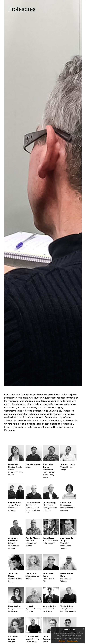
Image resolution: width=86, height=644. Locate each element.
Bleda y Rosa (15, 502)
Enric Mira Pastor (48, 575)
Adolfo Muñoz (33, 538)
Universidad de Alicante (49, 580)
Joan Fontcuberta (49, 638)
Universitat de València (66, 580)
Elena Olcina (14, 606)
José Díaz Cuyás (13, 575)
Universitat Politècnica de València (14, 546)
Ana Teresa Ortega (14, 638)
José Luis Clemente (13, 539)
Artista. (46, 642)
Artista (28, 467)
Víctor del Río (50, 606)
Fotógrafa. (12, 642)
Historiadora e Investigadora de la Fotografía (68, 508)
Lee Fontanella (33, 502)
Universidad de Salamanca (49, 610)
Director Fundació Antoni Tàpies (32, 640)
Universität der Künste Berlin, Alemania (49, 475)
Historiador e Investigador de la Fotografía (50, 508)
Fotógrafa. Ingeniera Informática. (16, 610)
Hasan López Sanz (67, 575)
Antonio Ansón (68, 464)
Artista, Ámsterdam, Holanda (33, 577)
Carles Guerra (32, 637)
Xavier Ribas (67, 606)
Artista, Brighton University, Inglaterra (68, 610)
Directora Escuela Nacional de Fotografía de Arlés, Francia (16, 471)
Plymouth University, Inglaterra (34, 610)
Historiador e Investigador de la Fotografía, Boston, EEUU (33, 509)
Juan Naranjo (49, 502)
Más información (72, 641)
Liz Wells (30, 606)
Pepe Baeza (49, 538)
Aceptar (62, 641)
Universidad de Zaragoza (66, 468)
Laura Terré (66, 502)
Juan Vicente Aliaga (67, 539)
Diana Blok (31, 573)
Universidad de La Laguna (15, 580)
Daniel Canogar (33, 464)
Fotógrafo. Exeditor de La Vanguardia (50, 542)
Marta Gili (13, 464)
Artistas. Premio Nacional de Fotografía (14, 508)
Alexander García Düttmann (48, 467)
